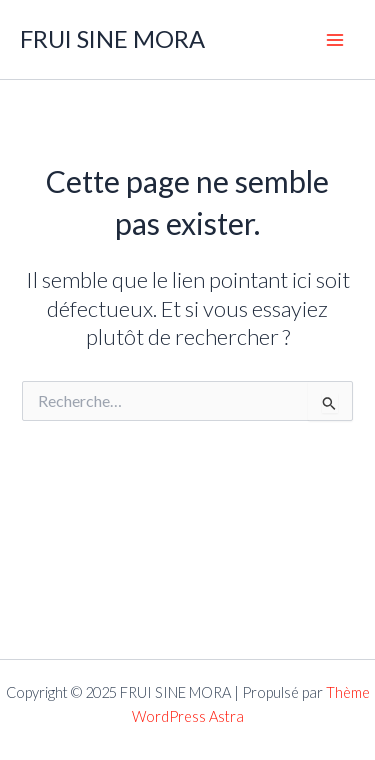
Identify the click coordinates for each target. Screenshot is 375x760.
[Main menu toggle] (335, 39)
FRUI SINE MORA (112, 39)
